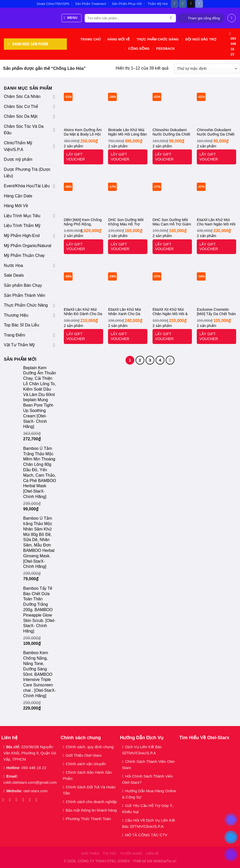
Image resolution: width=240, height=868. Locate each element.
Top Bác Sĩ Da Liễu (21, 325)
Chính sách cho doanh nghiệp (92, 802)
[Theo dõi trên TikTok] (191, 4)
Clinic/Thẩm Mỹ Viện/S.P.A (18, 146)
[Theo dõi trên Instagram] (183, 4)
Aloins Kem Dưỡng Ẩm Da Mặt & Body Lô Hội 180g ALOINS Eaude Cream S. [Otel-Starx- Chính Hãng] (83, 132)
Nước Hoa (13, 266)
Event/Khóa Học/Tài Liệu (27, 186)
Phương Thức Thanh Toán (88, 819)
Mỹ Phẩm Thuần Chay (24, 255)
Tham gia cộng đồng (204, 18)
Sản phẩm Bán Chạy (23, 285)
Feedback (166, 49)
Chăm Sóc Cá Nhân (22, 96)
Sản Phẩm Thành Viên (25, 295)
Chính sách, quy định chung (90, 747)
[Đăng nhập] (232, 18)
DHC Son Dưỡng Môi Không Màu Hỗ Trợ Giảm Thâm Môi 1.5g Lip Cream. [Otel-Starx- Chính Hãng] (127, 222)
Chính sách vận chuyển (86, 764)
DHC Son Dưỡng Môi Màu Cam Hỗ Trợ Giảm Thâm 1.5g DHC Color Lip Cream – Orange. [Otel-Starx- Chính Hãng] (172, 222)
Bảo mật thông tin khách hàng (91, 810)
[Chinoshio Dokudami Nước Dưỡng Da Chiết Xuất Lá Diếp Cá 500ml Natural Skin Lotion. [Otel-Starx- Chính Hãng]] (172, 105)
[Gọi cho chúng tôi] (31, 800)
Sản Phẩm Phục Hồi (127, 4)
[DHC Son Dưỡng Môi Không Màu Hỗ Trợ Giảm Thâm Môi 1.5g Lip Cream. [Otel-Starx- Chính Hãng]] (128, 195)
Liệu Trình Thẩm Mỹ (22, 226)
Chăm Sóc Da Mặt (21, 116)
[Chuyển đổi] (54, 97)
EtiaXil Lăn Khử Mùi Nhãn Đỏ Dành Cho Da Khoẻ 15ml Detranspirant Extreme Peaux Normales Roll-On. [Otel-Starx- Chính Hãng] (83, 312)
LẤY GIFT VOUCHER (76, 157)
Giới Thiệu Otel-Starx (84, 755)
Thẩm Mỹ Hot (158, 4)
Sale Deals (14, 275)
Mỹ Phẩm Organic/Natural (28, 246)
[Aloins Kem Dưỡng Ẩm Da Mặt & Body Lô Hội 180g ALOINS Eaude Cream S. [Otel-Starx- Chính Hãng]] (83, 105)
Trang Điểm (15, 335)
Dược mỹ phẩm (18, 159)
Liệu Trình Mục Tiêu (22, 216)
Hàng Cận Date (18, 196)
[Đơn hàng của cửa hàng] (207, 69)
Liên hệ (152, 854)
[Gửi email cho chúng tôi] (25, 800)
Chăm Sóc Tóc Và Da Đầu (24, 130)
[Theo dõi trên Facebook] (175, 4)
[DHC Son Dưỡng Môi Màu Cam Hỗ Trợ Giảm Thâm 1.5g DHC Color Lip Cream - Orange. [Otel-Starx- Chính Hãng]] (172, 195)
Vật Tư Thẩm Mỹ (19, 345)
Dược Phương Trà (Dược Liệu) (27, 173)
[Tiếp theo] (170, 360)
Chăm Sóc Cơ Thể (21, 107)
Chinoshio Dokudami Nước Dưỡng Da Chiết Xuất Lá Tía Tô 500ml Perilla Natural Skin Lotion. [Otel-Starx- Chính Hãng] (216, 132)
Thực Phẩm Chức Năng (158, 39)
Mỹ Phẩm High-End (22, 236)
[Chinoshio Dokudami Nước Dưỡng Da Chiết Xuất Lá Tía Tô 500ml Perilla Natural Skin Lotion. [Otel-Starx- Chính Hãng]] (216, 105)
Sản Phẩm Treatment (91, 4)
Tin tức (110, 854)
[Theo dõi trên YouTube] (38, 800)
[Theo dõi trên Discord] (199, 4)
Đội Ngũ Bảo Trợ (201, 39)
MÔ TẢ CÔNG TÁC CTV (146, 835)
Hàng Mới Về (118, 39)
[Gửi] (171, 18)
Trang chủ (91, 39)
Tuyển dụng (131, 854)
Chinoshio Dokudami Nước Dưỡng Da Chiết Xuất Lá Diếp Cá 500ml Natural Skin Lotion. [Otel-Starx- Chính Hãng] (172, 132)
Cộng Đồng (139, 49)
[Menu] (72, 18)
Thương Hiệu (16, 315)
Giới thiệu (90, 854)
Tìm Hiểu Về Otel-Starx (204, 738)
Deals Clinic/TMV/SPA (53, 4)
